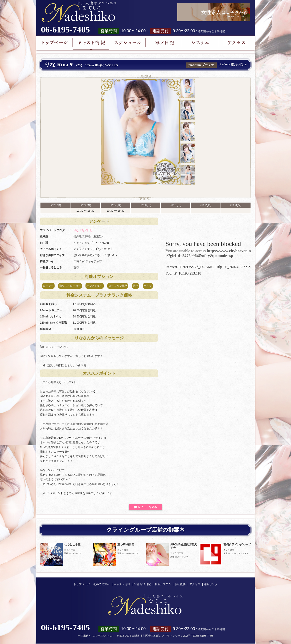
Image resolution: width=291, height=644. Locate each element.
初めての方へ (102, 584)
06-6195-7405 (65, 30)
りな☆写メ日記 (83, 230)
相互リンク (211, 584)
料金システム (163, 584)
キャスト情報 (122, 584)
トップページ (82, 584)
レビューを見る (145, 507)
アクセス (195, 584)
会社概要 (180, 584)
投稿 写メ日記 (142, 584)
